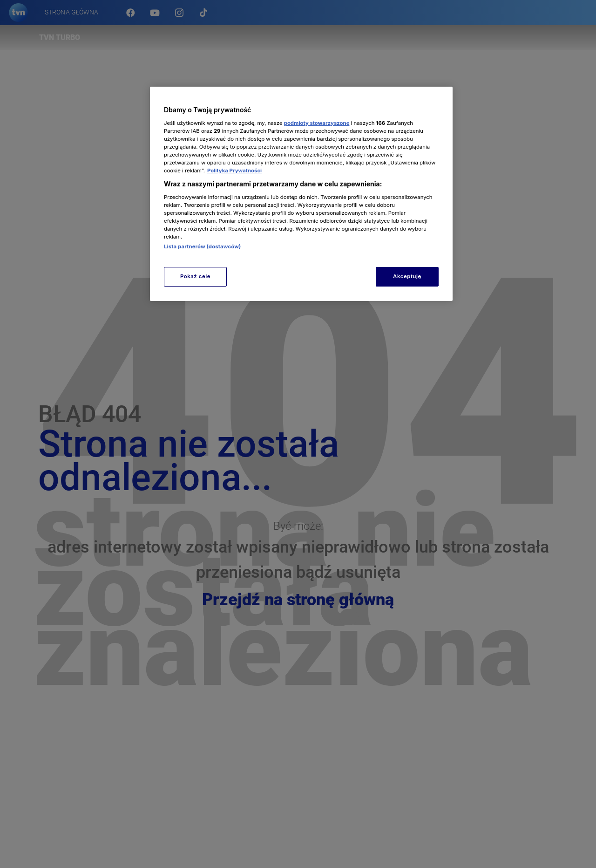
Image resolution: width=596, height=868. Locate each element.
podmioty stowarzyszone (317, 123)
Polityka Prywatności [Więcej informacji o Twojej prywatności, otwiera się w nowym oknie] (234, 171)
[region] (301, 194)
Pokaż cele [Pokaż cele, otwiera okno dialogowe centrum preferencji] (195, 276)
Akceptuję (407, 276)
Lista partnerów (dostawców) (202, 246)
